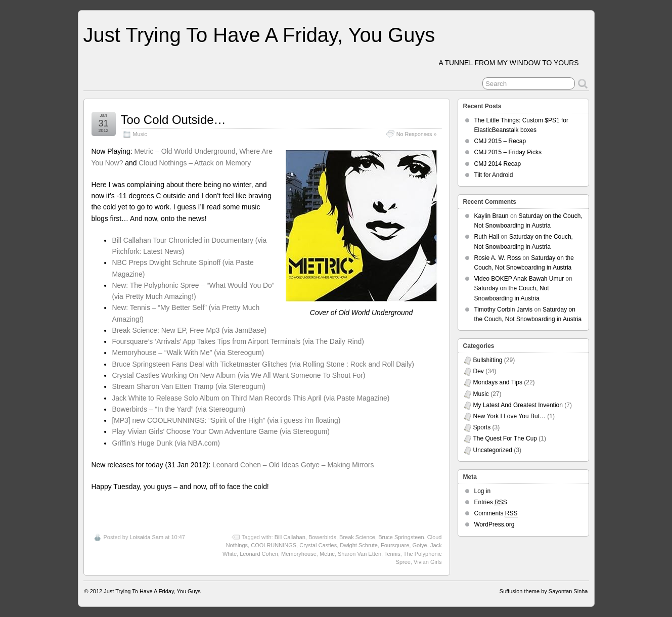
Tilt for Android (494, 175)
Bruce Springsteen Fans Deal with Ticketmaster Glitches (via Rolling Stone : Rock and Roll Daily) (263, 364)
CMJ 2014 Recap (498, 164)
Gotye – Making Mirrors (338, 465)
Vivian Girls (428, 562)
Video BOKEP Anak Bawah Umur (519, 279)
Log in (483, 491)
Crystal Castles (318, 545)
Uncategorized (493, 450)
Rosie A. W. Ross (498, 258)
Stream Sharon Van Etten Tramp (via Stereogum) (189, 386)
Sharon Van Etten (360, 554)
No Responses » (417, 134)
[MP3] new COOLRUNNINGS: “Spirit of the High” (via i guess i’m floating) (226, 420)
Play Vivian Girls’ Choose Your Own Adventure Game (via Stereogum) (221, 431)
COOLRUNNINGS (274, 545)
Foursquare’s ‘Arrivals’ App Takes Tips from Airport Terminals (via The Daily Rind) (238, 341)
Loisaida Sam (146, 537)
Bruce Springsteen (401, 537)
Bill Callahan (290, 537)
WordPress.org (495, 524)
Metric (327, 554)
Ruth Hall (487, 237)
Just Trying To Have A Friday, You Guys (259, 35)
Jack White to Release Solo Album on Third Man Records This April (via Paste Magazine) (251, 398)
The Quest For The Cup (505, 438)
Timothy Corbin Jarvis (504, 310)
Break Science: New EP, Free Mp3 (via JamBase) (189, 330)
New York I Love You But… (509, 416)
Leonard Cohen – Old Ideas (256, 465)
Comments (496, 514)
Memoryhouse (299, 554)
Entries (491, 502)
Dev (479, 371)
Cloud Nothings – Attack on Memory (195, 163)
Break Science (357, 537)
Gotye (419, 545)
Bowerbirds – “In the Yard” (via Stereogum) (178, 409)
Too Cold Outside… (173, 120)
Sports (482, 427)
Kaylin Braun (491, 216)
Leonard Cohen (259, 554)
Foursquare (395, 545)
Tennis (392, 554)
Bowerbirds (322, 537)
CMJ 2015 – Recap (500, 141)
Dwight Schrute (359, 545)
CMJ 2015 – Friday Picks (508, 152)
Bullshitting (488, 360)
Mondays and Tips (498, 382)
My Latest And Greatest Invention (518, 405)
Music (140, 134)
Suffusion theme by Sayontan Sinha (544, 591)
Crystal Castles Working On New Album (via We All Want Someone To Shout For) (238, 375)
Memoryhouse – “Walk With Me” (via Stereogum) (188, 352)
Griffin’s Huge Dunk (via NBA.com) (166, 443)
